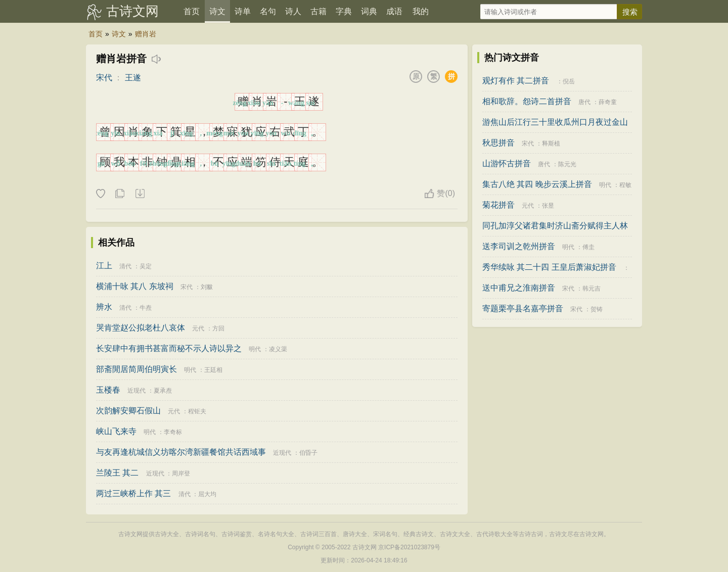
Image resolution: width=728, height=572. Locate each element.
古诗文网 (132, 11)
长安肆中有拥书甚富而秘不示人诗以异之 (169, 348)
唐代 (584, 102)
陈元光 (567, 164)
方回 (218, 328)
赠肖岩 (146, 34)
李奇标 (173, 432)
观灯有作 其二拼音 (516, 81)
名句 (268, 11)
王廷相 (213, 370)
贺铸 (597, 309)
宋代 (104, 78)
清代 (125, 266)
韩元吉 (591, 289)
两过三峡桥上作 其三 (133, 493)
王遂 (133, 78)
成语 (394, 11)
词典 (369, 11)
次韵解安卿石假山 (128, 411)
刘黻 (207, 287)
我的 (421, 11)
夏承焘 (163, 391)
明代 (255, 349)
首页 (192, 11)
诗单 (243, 11)
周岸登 (181, 473)
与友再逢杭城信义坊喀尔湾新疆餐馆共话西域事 (181, 452)
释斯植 (551, 144)
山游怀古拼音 (507, 163)
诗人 (293, 11)
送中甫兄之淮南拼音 (519, 288)
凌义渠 (278, 349)
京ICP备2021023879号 (409, 547)
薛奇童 (608, 102)
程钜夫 (197, 411)
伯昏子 (308, 453)
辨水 (104, 307)
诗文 (217, 11)
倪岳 (569, 81)
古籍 (318, 11)
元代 (198, 328)
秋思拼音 (498, 143)
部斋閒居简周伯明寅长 (136, 369)
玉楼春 (108, 390)
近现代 (136, 391)
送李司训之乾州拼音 (519, 246)
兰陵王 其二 (117, 473)
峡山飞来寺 (116, 431)
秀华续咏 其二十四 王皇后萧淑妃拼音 (549, 267)
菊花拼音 (498, 205)
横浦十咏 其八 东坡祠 (135, 286)
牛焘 (146, 308)
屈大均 (207, 494)
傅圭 (588, 247)
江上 (104, 266)
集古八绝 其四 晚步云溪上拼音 (537, 184)
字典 (344, 11)
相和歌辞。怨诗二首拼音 (527, 101)
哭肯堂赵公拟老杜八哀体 (141, 328)
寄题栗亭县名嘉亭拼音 (523, 308)
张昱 (548, 206)
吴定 (146, 266)
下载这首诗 (140, 194)
